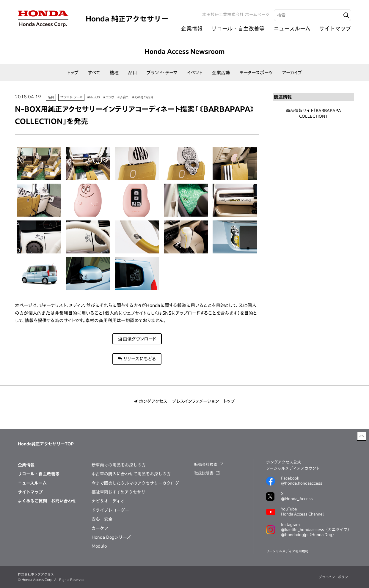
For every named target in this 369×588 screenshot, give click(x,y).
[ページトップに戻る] (362, 436)
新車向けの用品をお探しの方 (119, 465)
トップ (73, 73)
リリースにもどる (137, 359)
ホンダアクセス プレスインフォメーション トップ (184, 401)
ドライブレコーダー (110, 510)
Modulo (99, 546)
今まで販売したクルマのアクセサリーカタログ (135, 483)
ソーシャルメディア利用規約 (287, 551)
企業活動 (221, 73)
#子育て (123, 97)
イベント (195, 73)
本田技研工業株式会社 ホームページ (236, 15)
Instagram (316, 530)
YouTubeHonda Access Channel (302, 512)
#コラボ (109, 97)
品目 (133, 73)
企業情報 (192, 29)
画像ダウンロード (137, 339)
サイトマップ (335, 29)
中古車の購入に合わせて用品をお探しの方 (131, 474)
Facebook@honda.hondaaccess (302, 481)
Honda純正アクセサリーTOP (46, 444)
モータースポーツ (256, 73)
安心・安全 (102, 519)
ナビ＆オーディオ (108, 501)
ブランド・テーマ (162, 73)
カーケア (100, 528)
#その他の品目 (143, 97)
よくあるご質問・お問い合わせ (47, 501)
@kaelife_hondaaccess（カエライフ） (316, 530)
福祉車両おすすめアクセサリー (121, 492)
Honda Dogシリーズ (111, 537)
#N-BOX (94, 97)
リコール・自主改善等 (238, 29)
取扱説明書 (204, 473)
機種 (114, 73)
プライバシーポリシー (335, 577)
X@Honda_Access (297, 496)
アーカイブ (292, 73)
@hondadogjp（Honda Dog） (308, 535)
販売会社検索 (206, 465)
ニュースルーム (292, 29)
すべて (94, 73)
